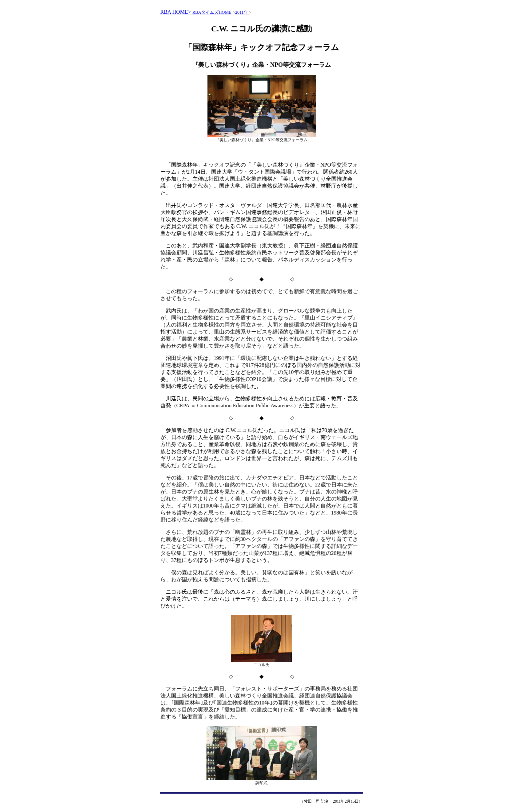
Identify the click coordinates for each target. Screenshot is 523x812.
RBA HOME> (176, 12)
